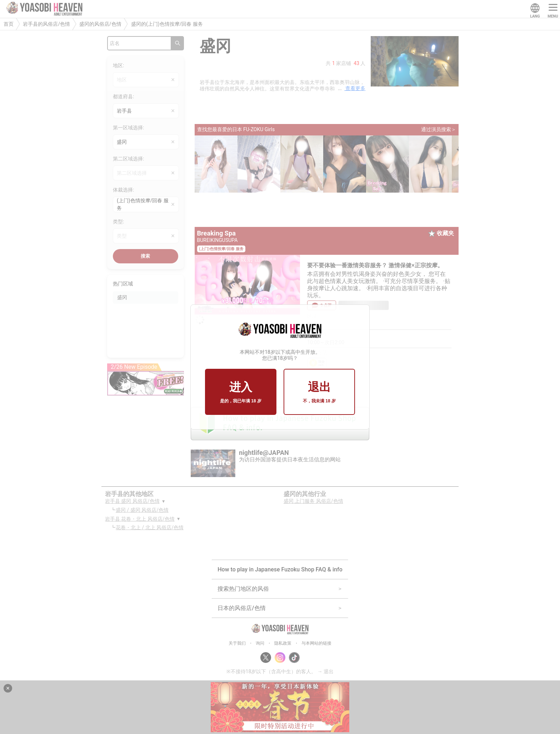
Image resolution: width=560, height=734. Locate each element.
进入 (241, 392)
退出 (319, 392)
